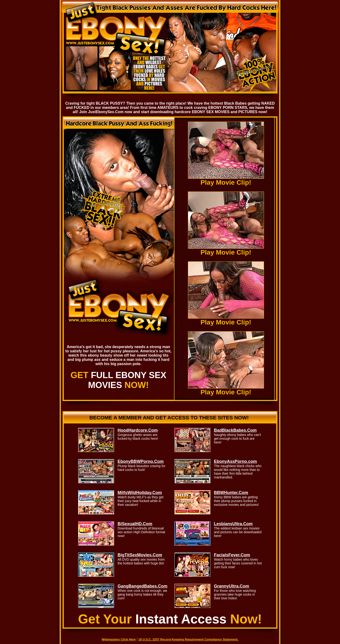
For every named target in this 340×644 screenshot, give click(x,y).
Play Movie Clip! (226, 179)
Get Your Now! (170, 619)
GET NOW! (119, 380)
